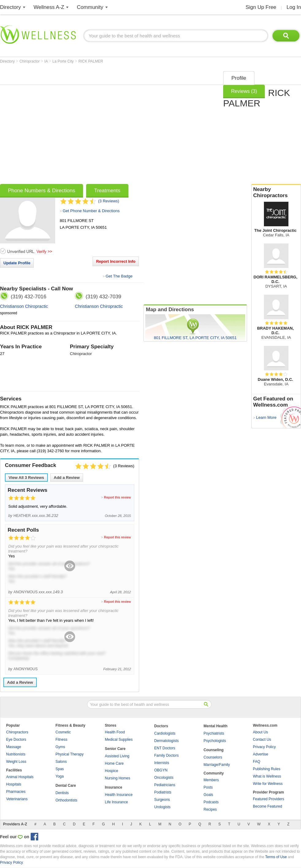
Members (211, 780)
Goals (208, 795)
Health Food (115, 732)
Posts (208, 787)
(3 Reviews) (109, 201)
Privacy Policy (264, 747)
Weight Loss (16, 762)
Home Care (114, 763)
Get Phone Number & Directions (91, 211)
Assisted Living (117, 756)
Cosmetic (63, 732)
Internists (162, 763)
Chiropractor (30, 61)
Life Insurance (116, 802)
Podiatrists (163, 792)
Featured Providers (269, 799)
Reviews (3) (244, 91)
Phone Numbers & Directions (42, 191)
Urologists (162, 807)
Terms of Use (276, 857)
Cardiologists (165, 733)
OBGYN (161, 770)
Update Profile (17, 263)
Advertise (261, 754)
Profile (239, 78)
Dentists (62, 793)
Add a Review (67, 478)
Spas (60, 769)
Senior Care (115, 749)
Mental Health (215, 726)
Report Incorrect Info (116, 261)
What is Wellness (267, 776)
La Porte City (64, 61)
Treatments (107, 191)
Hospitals (14, 784)
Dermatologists (166, 741)
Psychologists (215, 741)
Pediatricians (165, 785)
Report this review (117, 497)
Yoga (60, 776)
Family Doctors (166, 755)
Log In (294, 7)
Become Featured (267, 806)
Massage (14, 747)
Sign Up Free (261, 7)
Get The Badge (119, 276)
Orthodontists (66, 800)
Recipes (210, 809)
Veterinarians (17, 799)
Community (90, 7)
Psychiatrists (214, 733)
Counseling (213, 750)
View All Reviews (26, 478)
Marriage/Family (217, 765)
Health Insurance (119, 795)
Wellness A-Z (49, 7)
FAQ (257, 762)
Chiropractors (17, 732)
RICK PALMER (91, 61)
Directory (10, 7)
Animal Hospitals (20, 777)
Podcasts (211, 802)
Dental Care (66, 786)
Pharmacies (16, 792)
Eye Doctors (16, 740)
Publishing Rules (267, 769)
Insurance (114, 787)
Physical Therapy (70, 754)
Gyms (60, 747)
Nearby (276, 193)
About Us (260, 732)
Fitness (61, 740)
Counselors (213, 757)
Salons (61, 762)
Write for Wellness (268, 784)
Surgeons (162, 800)
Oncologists (164, 778)
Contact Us (262, 740)
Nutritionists (16, 754)
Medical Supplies (119, 740)
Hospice (111, 771)
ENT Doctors (165, 748)
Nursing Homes (118, 778)
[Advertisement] (57, 126)
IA (47, 61)
